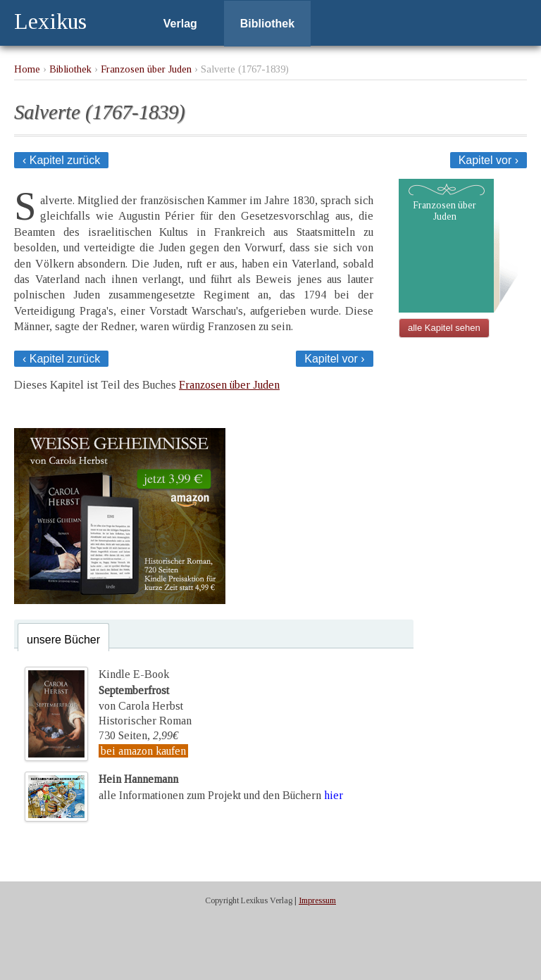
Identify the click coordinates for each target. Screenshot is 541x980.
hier (334, 795)
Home (27, 69)
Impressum (317, 900)
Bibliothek (267, 24)
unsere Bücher (63, 640)
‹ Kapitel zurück (61, 160)
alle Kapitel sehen (444, 328)
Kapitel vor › (489, 160)
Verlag (180, 24)
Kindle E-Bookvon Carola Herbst (141, 690)
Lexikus (50, 21)
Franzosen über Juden (146, 69)
